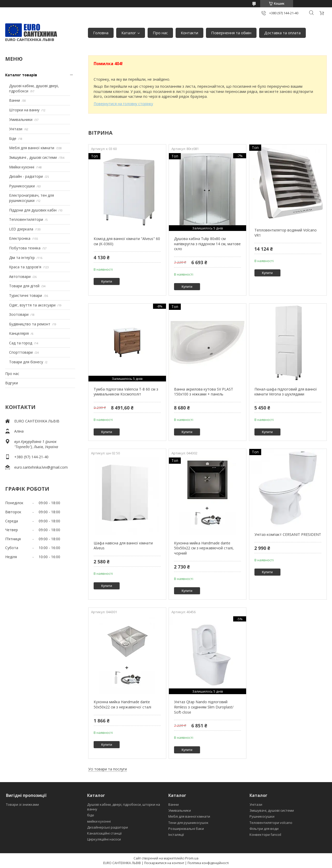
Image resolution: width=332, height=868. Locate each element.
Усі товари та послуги (108, 769)
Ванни (15, 100)
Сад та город (21, 343)
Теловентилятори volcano (271, 823)
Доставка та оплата (282, 33)
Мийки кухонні (22, 167)
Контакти (189, 33)
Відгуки (12, 383)
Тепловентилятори (26, 219)
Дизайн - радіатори (26, 176)
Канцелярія (19, 333)
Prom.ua (192, 858)
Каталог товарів (21, 75)
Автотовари (20, 276)
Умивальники (21, 119)
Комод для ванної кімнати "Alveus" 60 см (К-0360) (127, 241)
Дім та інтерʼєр (22, 258)
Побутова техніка (25, 248)
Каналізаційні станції (104, 833)
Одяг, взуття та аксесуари (32, 305)
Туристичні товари (26, 295)
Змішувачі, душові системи (272, 810)
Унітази (16, 129)
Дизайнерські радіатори (108, 827)
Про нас (160, 33)
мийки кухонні (99, 821)
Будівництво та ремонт (30, 324)
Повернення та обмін (231, 33)
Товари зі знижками (22, 804)
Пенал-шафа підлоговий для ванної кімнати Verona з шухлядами (286, 392)
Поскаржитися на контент (164, 863)
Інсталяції (176, 835)
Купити (107, 281)
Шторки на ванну (24, 110)
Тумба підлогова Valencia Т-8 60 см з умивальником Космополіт (126, 392)
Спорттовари (21, 352)
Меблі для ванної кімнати (32, 148)
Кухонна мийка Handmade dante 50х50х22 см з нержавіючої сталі (122, 704)
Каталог (129, 33)
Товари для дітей (24, 286)
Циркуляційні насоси (104, 839)
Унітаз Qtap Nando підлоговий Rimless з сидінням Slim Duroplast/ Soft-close (204, 707)
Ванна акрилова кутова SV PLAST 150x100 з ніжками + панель (204, 392)
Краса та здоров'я (25, 267)
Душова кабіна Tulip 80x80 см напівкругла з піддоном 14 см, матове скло (207, 244)
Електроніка (20, 238)
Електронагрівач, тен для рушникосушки (32, 198)
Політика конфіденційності (208, 863)
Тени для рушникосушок (188, 823)
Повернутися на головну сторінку (123, 104)
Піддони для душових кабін (33, 210)
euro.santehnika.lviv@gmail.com (41, 467)
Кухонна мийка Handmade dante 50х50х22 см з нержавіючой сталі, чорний (204, 548)
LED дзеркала (21, 229)
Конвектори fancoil (265, 835)
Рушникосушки (22, 186)
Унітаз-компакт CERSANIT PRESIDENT (288, 534)
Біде (13, 138)
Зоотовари (19, 314)
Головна (101, 33)
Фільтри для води (264, 829)
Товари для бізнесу (26, 362)
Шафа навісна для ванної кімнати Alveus (123, 546)
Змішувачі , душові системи (33, 157)
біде (91, 815)
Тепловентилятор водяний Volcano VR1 (286, 233)
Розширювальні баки (186, 829)
